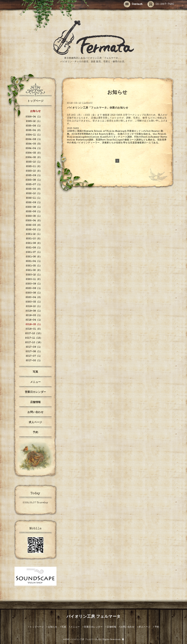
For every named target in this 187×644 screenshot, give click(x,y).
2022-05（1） (34, 216)
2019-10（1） (34, 307)
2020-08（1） (34, 288)
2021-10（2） (34, 239)
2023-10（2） (34, 171)
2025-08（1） (34, 126)
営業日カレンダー (35, 392)
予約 (35, 433)
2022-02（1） (34, 230)
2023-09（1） (34, 176)
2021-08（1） (34, 248)
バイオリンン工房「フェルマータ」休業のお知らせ (98, 108)
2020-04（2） (34, 297)
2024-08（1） (34, 139)
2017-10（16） (34, 343)
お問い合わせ (35, 412)
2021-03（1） (34, 266)
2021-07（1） (34, 252)
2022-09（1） (34, 203)
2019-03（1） (34, 316)
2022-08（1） (34, 207)
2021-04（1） (34, 261)
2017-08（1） (34, 352)
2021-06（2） (34, 257)
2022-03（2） (34, 225)
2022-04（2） (34, 221)
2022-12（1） (34, 194)
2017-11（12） (34, 338)
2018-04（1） (34, 320)
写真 (35, 372)
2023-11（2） (34, 167)
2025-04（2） (34, 130)
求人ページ (35, 423)
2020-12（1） (34, 275)
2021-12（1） (34, 234)
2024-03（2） (34, 153)
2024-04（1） (34, 149)
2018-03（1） (34, 325)
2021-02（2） (34, 270)
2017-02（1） (34, 361)
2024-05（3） (34, 144)
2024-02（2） (34, 158)
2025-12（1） (34, 121)
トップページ (35, 101)
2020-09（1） (34, 284)
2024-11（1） (34, 135)
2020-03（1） (34, 302)
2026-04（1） (34, 117)
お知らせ (35, 111)
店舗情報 (35, 402)
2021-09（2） (34, 243)
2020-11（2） (34, 279)
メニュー (35, 382)
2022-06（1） (34, 212)
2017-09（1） (34, 347)
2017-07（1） (34, 356)
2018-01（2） (34, 329)
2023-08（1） (34, 180)
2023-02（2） (34, 189)
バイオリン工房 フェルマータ (94, 617)
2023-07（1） (34, 185)
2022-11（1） (34, 198)
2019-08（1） (34, 311)
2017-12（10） (34, 334)
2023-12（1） (34, 162)
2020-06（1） (34, 293)
